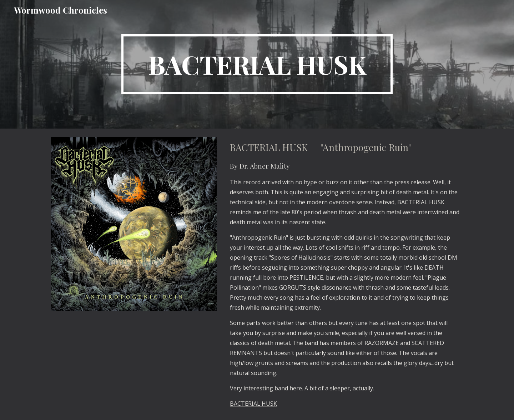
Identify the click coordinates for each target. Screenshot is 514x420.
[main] (257, 64)
